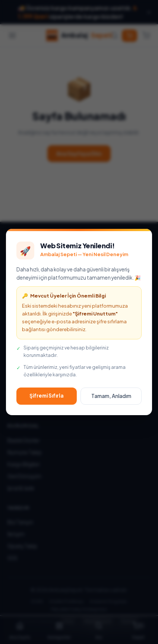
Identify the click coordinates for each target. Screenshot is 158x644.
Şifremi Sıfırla (47, 396)
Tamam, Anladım (111, 396)
